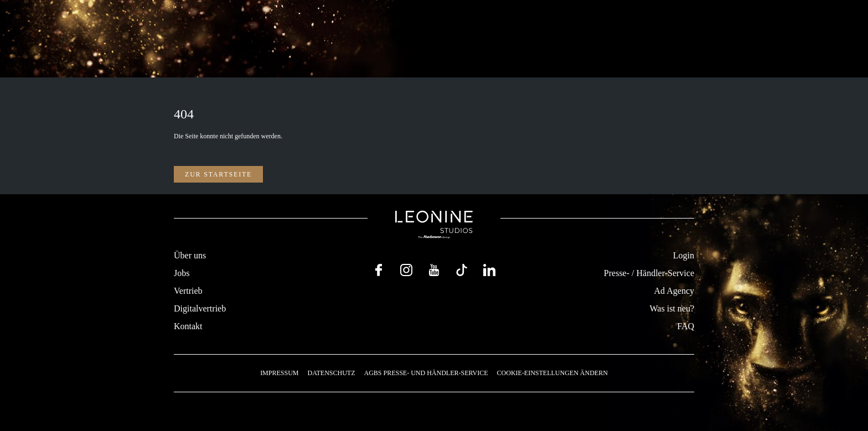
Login (684, 255)
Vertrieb (188, 291)
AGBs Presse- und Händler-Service (426, 373)
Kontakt (188, 326)
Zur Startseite (218, 174)
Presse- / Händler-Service (649, 273)
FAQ (686, 326)
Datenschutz (331, 373)
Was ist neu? (672, 308)
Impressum (279, 373)
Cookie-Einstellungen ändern (552, 373)
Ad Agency (674, 291)
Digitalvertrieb (200, 308)
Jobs (182, 273)
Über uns (190, 255)
